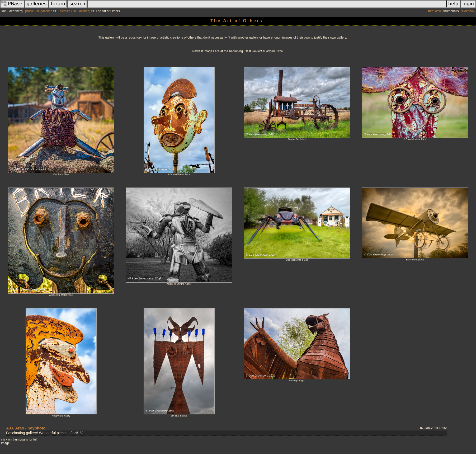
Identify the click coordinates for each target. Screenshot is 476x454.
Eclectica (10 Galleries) (74, 11)
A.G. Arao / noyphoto (26, 428)
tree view (435, 11)
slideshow (468, 11)
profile (30, 11)
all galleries (44, 11)
